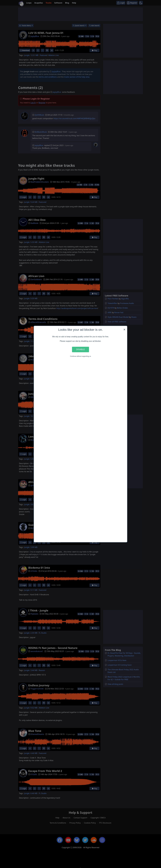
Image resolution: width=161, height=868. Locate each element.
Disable (80, 349)
